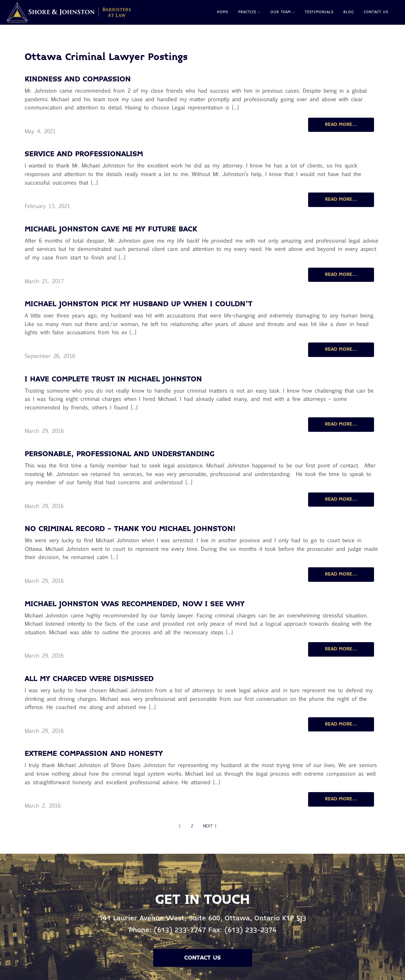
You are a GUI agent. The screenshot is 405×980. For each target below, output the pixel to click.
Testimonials (319, 12)
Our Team (283, 12)
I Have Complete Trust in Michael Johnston (113, 380)
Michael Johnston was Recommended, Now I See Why (135, 604)
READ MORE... (341, 125)
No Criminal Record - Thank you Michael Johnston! (130, 529)
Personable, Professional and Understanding (120, 454)
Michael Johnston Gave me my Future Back (111, 230)
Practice (249, 12)
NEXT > (210, 826)
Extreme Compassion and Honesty (94, 754)
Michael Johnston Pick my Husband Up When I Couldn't (139, 304)
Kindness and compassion (78, 80)
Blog (349, 12)
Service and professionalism (84, 154)
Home (223, 12)
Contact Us (376, 12)
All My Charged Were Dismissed (89, 679)
